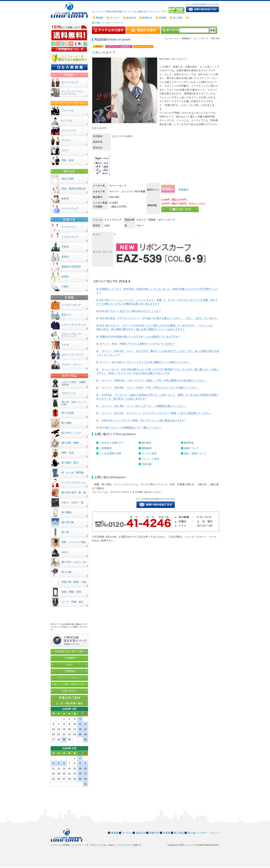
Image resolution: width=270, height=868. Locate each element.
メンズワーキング (71, 305)
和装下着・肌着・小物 (74, 582)
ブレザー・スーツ (71, 365)
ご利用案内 (105, 448)
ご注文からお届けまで (112, 443)
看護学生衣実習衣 (71, 267)
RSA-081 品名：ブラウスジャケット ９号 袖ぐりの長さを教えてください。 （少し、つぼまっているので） (159, 318)
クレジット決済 (150, 459)
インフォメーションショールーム (72, 92)
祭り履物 (66, 512)
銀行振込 (147, 443)
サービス (115, 18)
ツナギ (65, 345)
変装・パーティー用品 (74, 542)
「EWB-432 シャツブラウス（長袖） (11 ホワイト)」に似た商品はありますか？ (143, 420)
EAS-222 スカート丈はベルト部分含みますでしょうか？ (130, 311)
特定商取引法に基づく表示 (69, 651)
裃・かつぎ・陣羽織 (72, 473)
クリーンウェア (70, 208)
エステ (65, 150)
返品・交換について (195, 453)
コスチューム (69, 393)
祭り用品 (178, 18)
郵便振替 (147, 448)
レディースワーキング (74, 325)
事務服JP (183, 190)
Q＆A (69, 665)
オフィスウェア (70, 82)
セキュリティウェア (72, 355)
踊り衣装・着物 (70, 443)
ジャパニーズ (69, 130)
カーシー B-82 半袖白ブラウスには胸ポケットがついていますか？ (137, 344)
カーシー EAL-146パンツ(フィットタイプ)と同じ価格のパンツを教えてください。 (145, 362)
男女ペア (66, 315)
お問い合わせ (69, 691)
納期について (191, 448)
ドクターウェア (70, 237)
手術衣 (65, 247)
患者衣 (65, 257)
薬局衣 (65, 277)
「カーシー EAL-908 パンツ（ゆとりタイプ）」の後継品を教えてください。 (143, 406)
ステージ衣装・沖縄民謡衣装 (74, 383)
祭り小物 (66, 572)
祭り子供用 (68, 413)
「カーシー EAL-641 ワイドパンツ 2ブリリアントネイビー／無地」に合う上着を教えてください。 (156, 413)
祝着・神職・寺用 (71, 592)
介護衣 (65, 286)
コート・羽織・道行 (72, 602)
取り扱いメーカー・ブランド (108, 23)
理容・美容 (68, 160)
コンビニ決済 (149, 453)
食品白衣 (131, 18)
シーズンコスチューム (74, 482)
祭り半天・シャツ (71, 433)
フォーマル (68, 111)
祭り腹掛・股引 (70, 463)
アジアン (66, 140)
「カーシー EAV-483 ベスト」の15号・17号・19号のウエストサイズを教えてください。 (150, 388)
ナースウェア (69, 227)
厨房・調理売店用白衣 (74, 189)
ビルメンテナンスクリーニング (71, 335)
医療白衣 (147, 18)
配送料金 (189, 443)
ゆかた (65, 552)
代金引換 (147, 464)
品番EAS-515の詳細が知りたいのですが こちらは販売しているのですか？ (140, 337)
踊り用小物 (68, 522)
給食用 (65, 199)
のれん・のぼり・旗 (72, 502)
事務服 (99, 18)
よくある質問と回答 (110, 453)
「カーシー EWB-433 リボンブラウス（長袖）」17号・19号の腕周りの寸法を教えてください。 (154, 380)
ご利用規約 (69, 671)
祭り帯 (65, 532)
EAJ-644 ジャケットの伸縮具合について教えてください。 (131, 428)
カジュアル (66, 121)
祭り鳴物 (66, 423)
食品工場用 (68, 179)
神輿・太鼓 (68, 453)
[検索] (194, 30)
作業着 (162, 18)
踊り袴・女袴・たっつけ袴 (74, 403)
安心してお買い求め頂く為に (69, 684)
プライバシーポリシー (69, 678)
